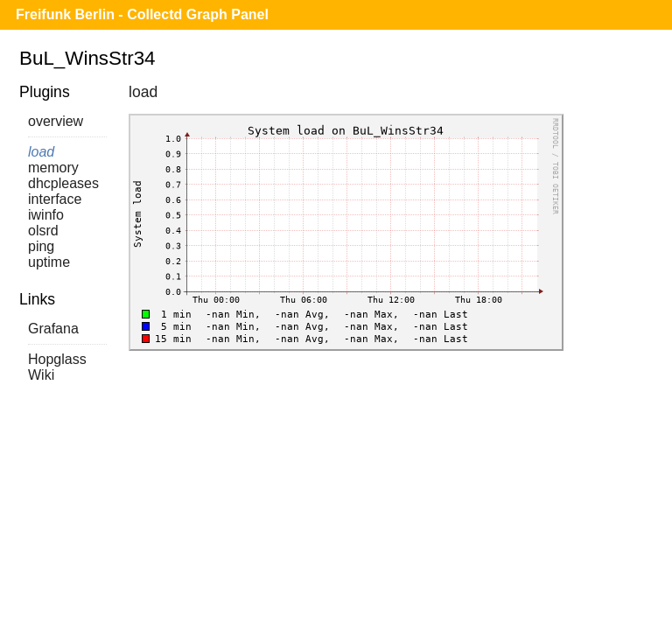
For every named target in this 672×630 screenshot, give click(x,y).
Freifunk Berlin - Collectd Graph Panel (142, 14)
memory (53, 168)
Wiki (41, 375)
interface (55, 199)
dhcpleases (63, 183)
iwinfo (46, 215)
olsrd (43, 231)
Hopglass (57, 359)
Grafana (53, 329)
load (41, 152)
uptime (49, 262)
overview (56, 121)
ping (41, 246)
